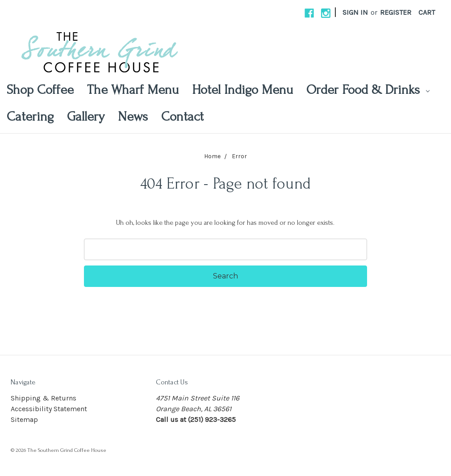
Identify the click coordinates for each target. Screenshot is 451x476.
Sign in (355, 12)
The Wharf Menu (133, 90)
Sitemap (24, 419)
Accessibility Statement (49, 409)
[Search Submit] (225, 276)
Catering (30, 116)
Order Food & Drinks (368, 90)
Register (396, 12)
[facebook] (309, 13)
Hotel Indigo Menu (242, 90)
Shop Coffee (40, 90)
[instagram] (326, 13)
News (133, 116)
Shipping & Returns (44, 398)
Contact (182, 116)
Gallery (86, 116)
